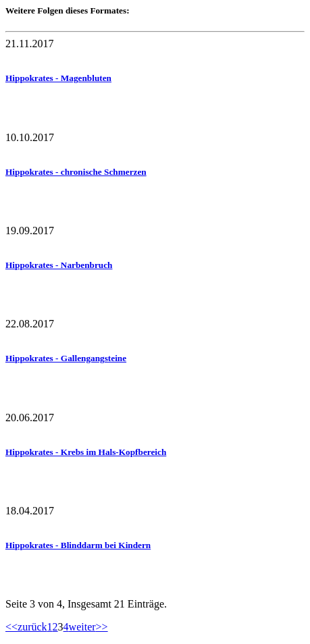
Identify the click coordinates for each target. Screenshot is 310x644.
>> (102, 627)
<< (11, 627)
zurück (32, 627)
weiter (82, 627)
